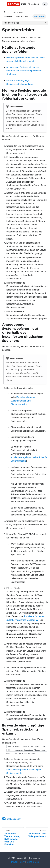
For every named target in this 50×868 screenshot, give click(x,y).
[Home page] (5, 12)
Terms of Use (33, 862)
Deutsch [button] (33, 4)
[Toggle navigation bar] (4, 4)
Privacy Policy (18, 862)
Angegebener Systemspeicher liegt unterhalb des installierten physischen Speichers (24, 71)
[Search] (45, 4)
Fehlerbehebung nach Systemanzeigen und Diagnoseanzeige (24, 401)
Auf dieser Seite (11, 23)
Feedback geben (12, 819)
